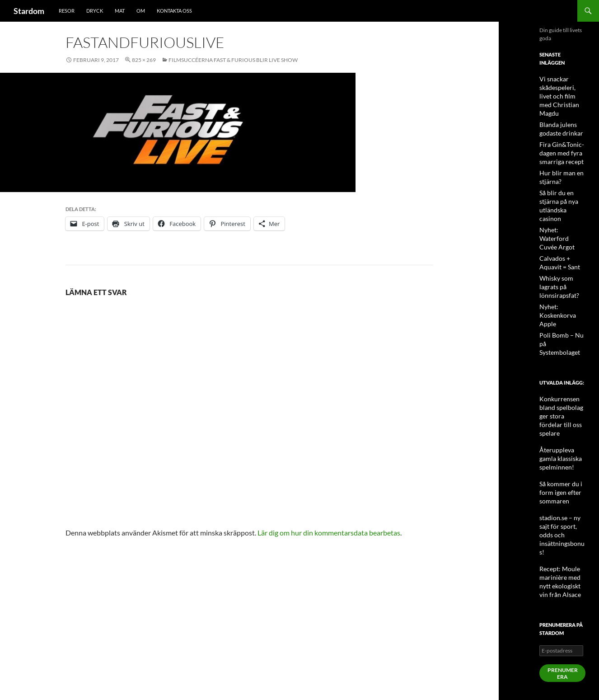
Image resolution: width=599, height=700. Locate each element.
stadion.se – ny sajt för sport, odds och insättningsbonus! (562, 450)
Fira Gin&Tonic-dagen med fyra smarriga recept (558, 141)
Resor (67, 11)
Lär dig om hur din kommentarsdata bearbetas (329, 533)
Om (141, 11)
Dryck (95, 11)
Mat (120, 11)
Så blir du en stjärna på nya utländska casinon (562, 187)
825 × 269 (144, 60)
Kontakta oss (174, 11)
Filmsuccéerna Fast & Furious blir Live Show (233, 60)
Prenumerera (563, 578)
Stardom (29, 11)
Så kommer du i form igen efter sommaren (557, 418)
